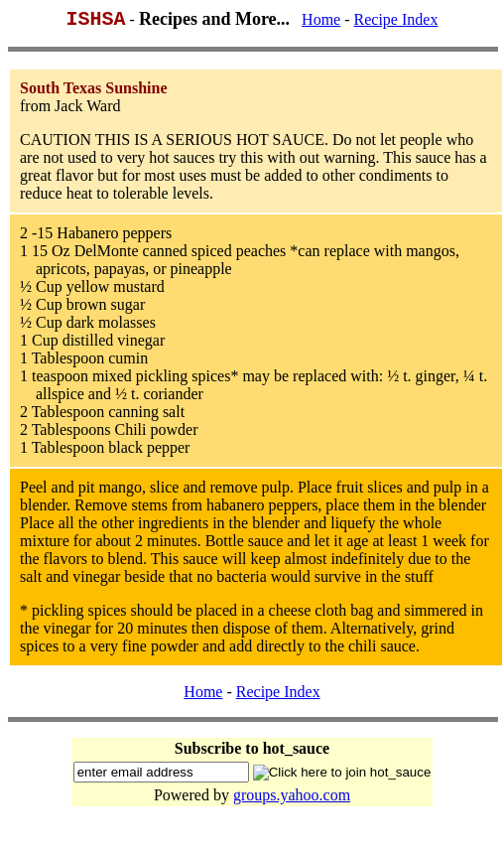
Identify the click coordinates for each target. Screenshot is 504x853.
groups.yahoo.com (292, 799)
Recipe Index (396, 23)
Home (321, 23)
